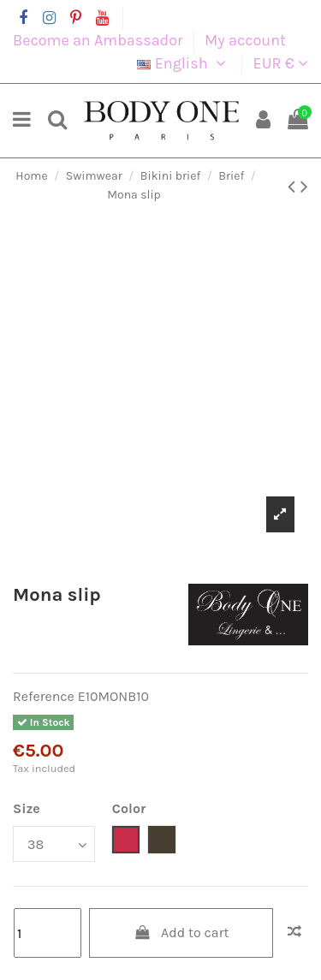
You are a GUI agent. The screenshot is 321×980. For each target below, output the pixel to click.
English (184, 63)
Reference (44, 696)
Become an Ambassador (100, 40)
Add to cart (181, 932)
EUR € (281, 63)
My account (245, 40)
